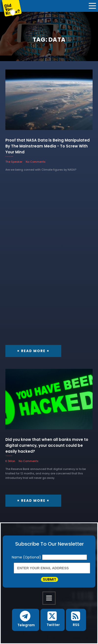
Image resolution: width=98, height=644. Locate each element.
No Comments (36, 162)
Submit (49, 579)
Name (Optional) (27, 557)
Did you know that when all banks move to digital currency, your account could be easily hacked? (47, 445)
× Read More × (33, 351)
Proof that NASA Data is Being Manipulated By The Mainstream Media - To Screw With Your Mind (48, 146)
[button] (26, 620)
